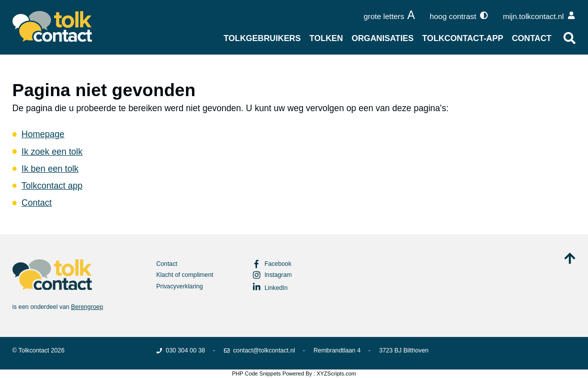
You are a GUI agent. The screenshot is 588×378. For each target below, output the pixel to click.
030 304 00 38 (180, 350)
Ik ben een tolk (50, 169)
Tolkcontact (34, 350)
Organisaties (382, 38)
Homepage (43, 134)
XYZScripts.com (336, 373)
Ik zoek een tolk (52, 152)
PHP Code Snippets (256, 373)
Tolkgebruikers (262, 38)
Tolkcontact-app (462, 38)
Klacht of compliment (184, 275)
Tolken (326, 38)
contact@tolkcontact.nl (259, 350)
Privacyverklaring (179, 286)
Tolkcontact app (52, 186)
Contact (532, 38)
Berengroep (87, 307)
